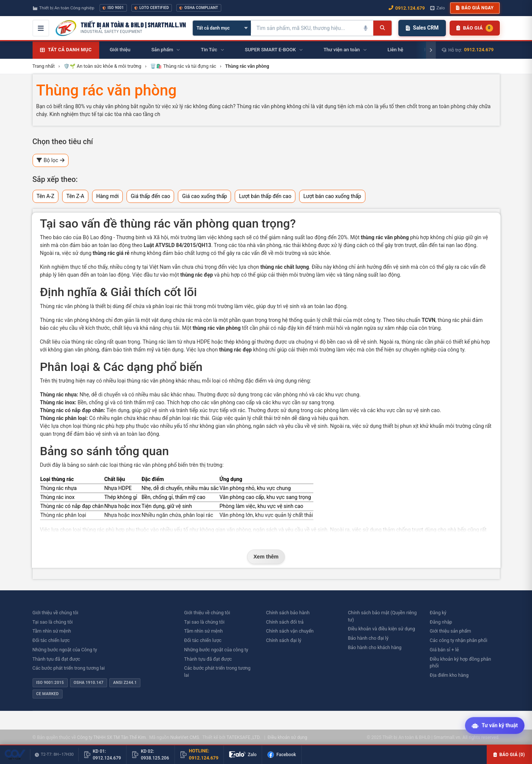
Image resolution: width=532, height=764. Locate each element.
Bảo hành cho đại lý (368, 638)
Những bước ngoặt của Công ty (65, 650)
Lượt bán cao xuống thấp (332, 196)
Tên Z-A (75, 196)
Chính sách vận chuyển (290, 631)
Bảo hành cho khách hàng (375, 647)
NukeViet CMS (185, 737)
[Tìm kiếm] (382, 28)
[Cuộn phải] (431, 50)
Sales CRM (422, 28)
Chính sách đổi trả (285, 622)
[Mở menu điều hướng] (41, 28)
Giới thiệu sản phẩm (450, 631)
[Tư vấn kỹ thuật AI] (495, 726)
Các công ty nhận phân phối (459, 640)
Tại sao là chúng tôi (53, 622)
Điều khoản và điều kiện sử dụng (381, 629)
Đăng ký (438, 613)
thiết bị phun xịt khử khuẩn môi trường (427, 426)
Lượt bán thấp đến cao (265, 196)
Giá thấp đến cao (150, 196)
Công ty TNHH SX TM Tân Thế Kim (111, 737)
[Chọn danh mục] (222, 28)
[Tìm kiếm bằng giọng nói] (366, 28)
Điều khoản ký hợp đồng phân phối (460, 663)
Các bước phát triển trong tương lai (69, 668)
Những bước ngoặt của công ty (216, 650)
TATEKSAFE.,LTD (243, 737)
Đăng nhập (441, 622)
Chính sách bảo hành (288, 613)
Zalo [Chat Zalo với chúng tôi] (438, 8)
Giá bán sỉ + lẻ (444, 650)
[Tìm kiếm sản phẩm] (305, 28)
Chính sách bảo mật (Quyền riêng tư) (382, 616)
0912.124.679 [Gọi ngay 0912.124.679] (407, 8)
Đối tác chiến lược (51, 640)
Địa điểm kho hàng (449, 675)
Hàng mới (107, 196)
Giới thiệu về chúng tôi (56, 613)
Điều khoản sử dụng (287, 737)
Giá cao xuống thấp (204, 196)
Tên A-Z (46, 196)
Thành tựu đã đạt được (57, 659)
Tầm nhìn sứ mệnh (52, 631)
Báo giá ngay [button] (475, 8)
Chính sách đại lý (284, 640)
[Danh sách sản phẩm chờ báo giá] (475, 28)
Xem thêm (266, 557)
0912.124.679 (479, 50)
